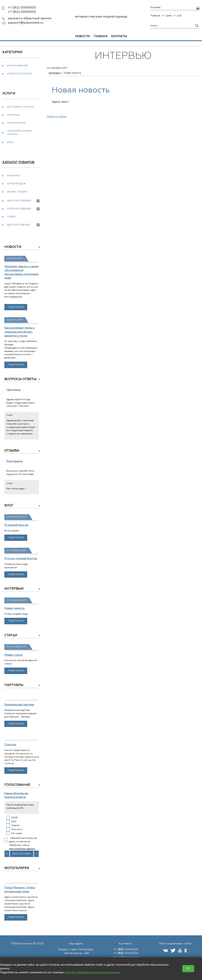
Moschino (17, 829)
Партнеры (14, 685)
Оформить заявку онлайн (20, 133)
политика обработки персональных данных (92, 972)
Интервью (14, 589)
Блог (11, 142)
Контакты (119, 36)
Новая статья (13, 655)
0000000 (22, 8)
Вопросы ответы (20, 379)
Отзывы (12, 451)
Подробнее (16, 307)
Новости (83, 36)
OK (188, 968)
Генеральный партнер (19, 705)
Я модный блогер (16, 525)
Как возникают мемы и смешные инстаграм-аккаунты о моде (19, 332)
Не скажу (17, 833)
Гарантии (13, 115)
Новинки (13, 176)
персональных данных (22, 849)
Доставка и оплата (21, 107)
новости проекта (20, 74)
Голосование (17, 785)
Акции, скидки (17, 192)
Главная (101, 36)
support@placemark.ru (26, 23)
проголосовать (22, 854)
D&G (14, 822)
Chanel (15, 826)
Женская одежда (23, 201)
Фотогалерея (16, 123)
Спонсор (10, 745)
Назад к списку (57, 116)
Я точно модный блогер (21, 559)
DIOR (14, 818)
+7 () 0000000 (126, 950)
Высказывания (18, 66)
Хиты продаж (16, 184)
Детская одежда (23, 225)
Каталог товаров (18, 163)
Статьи (11, 635)
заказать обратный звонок (30, 18)
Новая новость (14, 608)
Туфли (11, 217)
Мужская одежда (23, 209)
